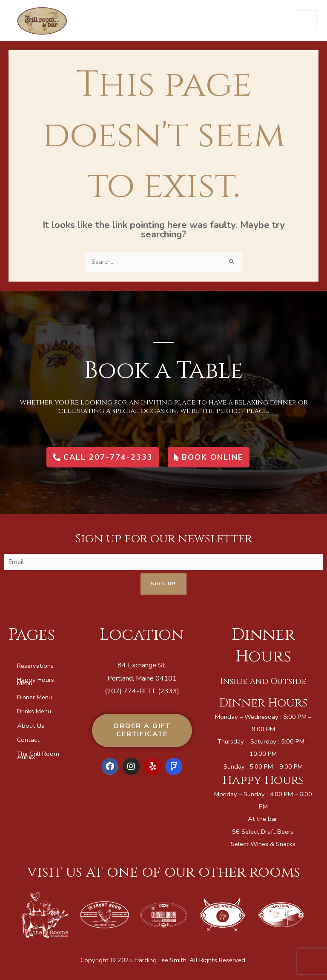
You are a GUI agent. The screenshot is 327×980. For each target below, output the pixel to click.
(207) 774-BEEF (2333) (142, 691)
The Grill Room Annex (38, 755)
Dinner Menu (34, 697)
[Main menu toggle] (307, 20)
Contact (28, 740)
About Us (31, 726)
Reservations (35, 666)
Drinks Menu (34, 711)
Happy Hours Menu (36, 681)
